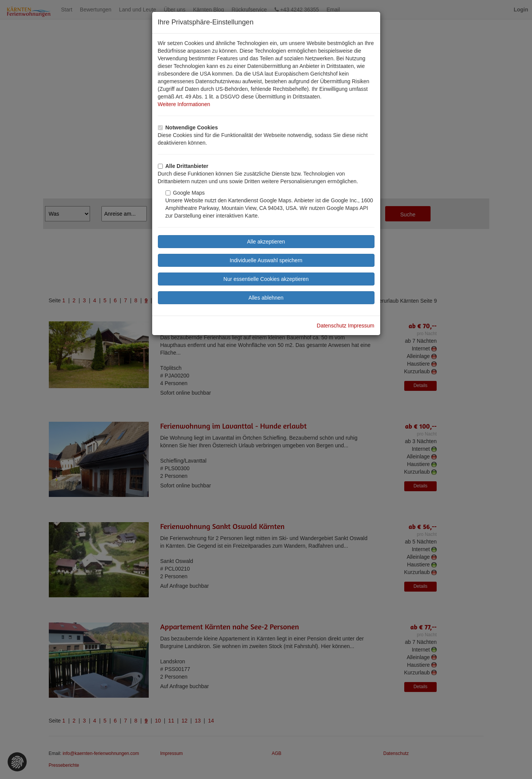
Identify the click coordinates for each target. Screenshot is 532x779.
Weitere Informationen (184, 104)
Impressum (361, 326)
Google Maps (185, 193)
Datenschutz (332, 326)
